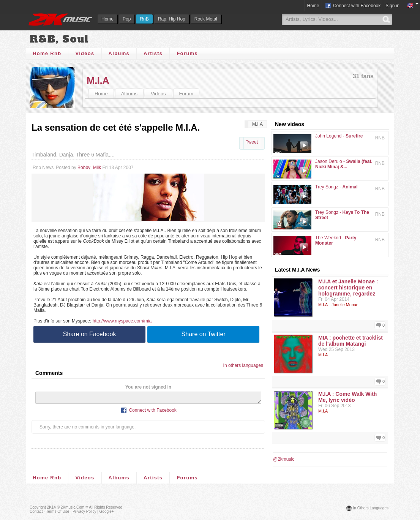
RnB (144, 19)
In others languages (243, 365)
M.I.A (98, 81)
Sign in (392, 6)
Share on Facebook (90, 334)
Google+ (107, 511)
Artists (153, 53)
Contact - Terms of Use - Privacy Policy (63, 511)
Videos (85, 53)
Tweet (252, 142)
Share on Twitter (204, 334)
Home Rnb (47, 53)
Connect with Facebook (353, 6)
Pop (127, 19)
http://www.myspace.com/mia (122, 321)
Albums (119, 53)
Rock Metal (206, 19)
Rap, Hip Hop (172, 19)
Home (107, 19)
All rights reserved (106, 507)
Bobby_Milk (89, 168)
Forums (187, 53)
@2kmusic (284, 459)
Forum (186, 94)
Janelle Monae (345, 305)
